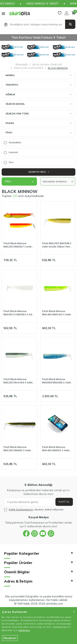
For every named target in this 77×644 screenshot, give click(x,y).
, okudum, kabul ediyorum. (34, 510)
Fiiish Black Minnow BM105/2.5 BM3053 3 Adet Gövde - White (19, 313)
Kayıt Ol (64, 502)
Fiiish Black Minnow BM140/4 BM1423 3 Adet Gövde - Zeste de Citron (56, 313)
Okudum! (10, 638)
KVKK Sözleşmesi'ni (21, 509)
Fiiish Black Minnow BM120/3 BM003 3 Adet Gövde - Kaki (17, 449)
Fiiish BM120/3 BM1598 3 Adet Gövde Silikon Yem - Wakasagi (57, 245)
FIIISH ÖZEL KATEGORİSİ (29, 68)
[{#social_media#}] (26, 533)
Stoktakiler (13, 142)
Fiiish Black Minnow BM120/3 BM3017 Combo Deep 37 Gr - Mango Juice (19, 245)
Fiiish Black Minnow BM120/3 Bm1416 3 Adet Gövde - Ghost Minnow (18, 381)
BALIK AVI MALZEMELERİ (47, 64)
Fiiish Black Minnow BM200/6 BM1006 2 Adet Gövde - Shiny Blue (56, 381)
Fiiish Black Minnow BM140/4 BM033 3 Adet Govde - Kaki (56, 449)
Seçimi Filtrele (38, 172)
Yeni (9, 162)
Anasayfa (22, 64)
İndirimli (11, 152)
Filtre (19, 181)
